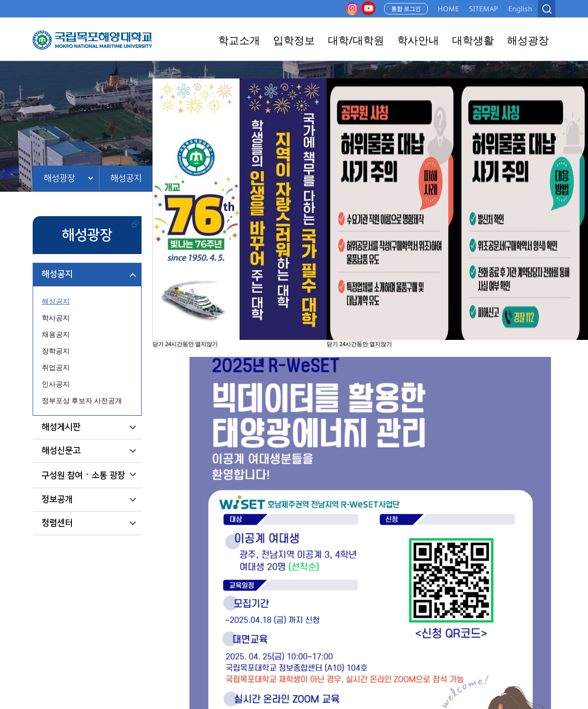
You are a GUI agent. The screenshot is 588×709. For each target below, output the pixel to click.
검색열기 (547, 9)
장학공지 (56, 351)
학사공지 (56, 318)
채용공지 (56, 334)
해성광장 (59, 178)
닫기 (332, 344)
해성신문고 (61, 451)
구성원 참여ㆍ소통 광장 (83, 475)
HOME (448, 9)
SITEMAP (484, 9)
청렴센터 (57, 523)
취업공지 (56, 367)
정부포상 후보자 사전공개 (82, 400)
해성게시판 (61, 427)
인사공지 (56, 384)
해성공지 (126, 178)
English (520, 9)
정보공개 (57, 499)
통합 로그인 (406, 9)
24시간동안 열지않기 (366, 344)
